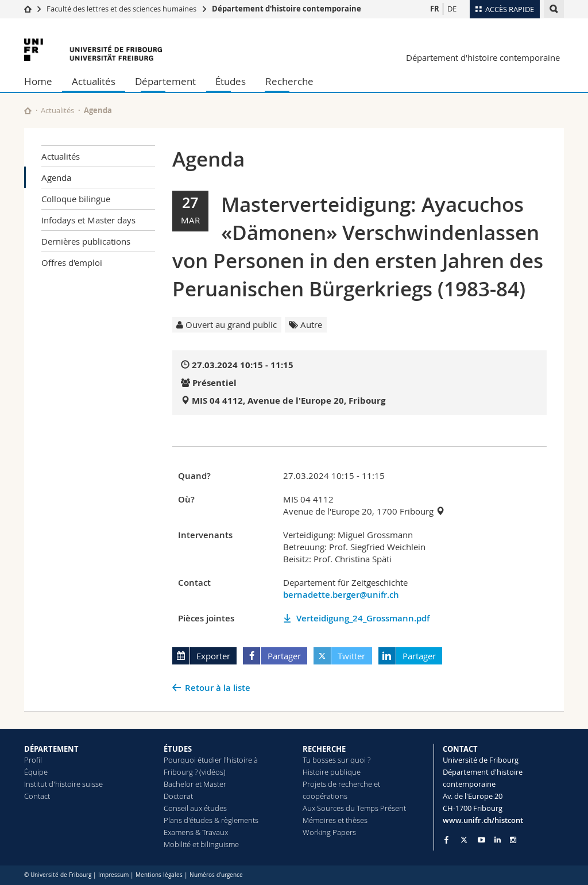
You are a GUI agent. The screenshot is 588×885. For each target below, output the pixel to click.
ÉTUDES (178, 749)
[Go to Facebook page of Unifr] (446, 840)
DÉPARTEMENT (51, 749)
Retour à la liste (218, 688)
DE (452, 9)
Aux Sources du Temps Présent (354, 808)
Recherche (289, 81)
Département (165, 81)
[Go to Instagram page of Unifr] (513, 840)
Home (38, 81)
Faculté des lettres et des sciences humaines (122, 9)
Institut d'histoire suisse (63, 784)
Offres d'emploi (72, 262)
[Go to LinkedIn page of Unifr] (498, 840)
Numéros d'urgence (216, 875)
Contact (37, 796)
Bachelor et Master (195, 784)
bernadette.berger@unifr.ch (341, 595)
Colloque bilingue (76, 199)
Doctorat (178, 796)
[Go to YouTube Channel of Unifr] (481, 840)
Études (231, 81)
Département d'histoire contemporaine (287, 9)
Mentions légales (159, 875)
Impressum (113, 875)
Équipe (36, 772)
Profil (33, 760)
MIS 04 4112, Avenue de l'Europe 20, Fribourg (289, 401)
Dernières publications (86, 241)
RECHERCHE (324, 749)
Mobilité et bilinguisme (201, 844)
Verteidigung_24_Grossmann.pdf (363, 618)
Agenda (56, 177)
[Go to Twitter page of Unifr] (464, 840)
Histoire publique (332, 772)
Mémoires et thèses (335, 820)
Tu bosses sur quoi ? (336, 760)
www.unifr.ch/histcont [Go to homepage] (483, 820)
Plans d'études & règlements (211, 820)
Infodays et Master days (88, 220)
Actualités (94, 81)
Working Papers (329, 832)
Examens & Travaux (196, 832)
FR (435, 9)
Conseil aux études (195, 808)
